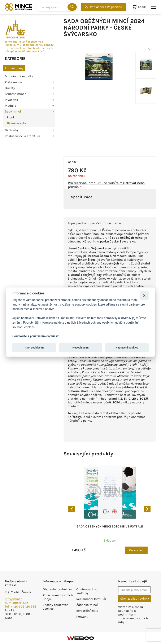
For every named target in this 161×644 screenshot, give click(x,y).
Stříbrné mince (16, 94)
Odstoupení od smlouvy (87, 591)
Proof (10, 117)
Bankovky (12, 130)
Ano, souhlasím (34, 348)
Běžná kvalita (16, 123)
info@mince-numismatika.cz (16, 601)
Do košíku (136, 550)
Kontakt (82, 617)
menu (153, 7)
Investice (11, 100)
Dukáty (10, 88)
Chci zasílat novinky (135, 599)
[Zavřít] (144, 295)
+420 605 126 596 (24, 606)
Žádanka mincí (87, 605)
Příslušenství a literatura (22, 136)
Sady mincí (13, 111)
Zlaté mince (13, 82)
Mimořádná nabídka (19, 76)
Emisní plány (14, 68)
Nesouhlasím (80, 348)
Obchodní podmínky (57, 589)
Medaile (10, 106)
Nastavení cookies (127, 348)
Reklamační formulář (91, 599)
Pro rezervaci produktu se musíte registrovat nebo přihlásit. (106, 185)
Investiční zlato (87, 611)
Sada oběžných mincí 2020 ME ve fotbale (110, 526)
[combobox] (56, 7)
